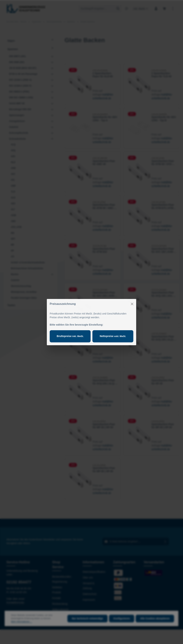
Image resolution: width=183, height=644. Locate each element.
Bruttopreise (70, 336)
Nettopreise (113, 336)
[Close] (132, 304)
